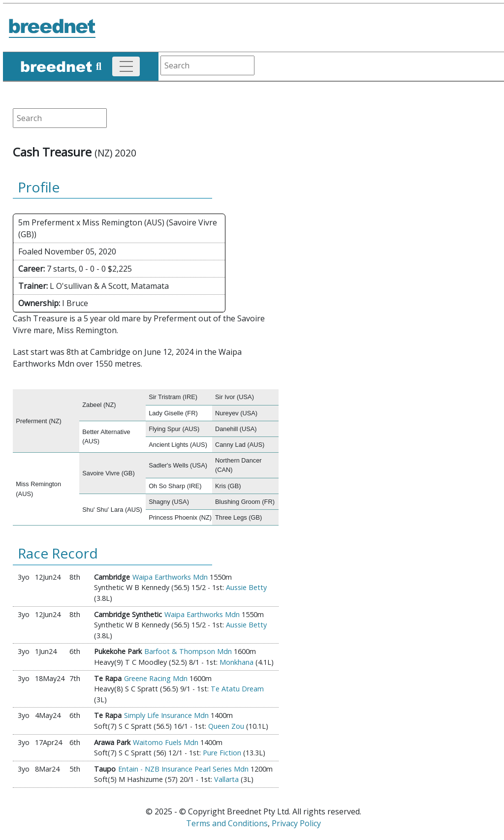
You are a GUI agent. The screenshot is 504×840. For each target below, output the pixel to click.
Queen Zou (226, 726)
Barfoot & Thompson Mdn (188, 651)
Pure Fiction (222, 753)
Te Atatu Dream (237, 689)
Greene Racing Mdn (156, 678)
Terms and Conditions (227, 823)
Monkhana (236, 662)
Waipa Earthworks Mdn (170, 577)
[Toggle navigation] (126, 66)
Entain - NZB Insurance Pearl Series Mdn (183, 769)
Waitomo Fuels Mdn (166, 742)
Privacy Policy (296, 823)
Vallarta (226, 779)
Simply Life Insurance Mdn (166, 715)
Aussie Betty (246, 587)
